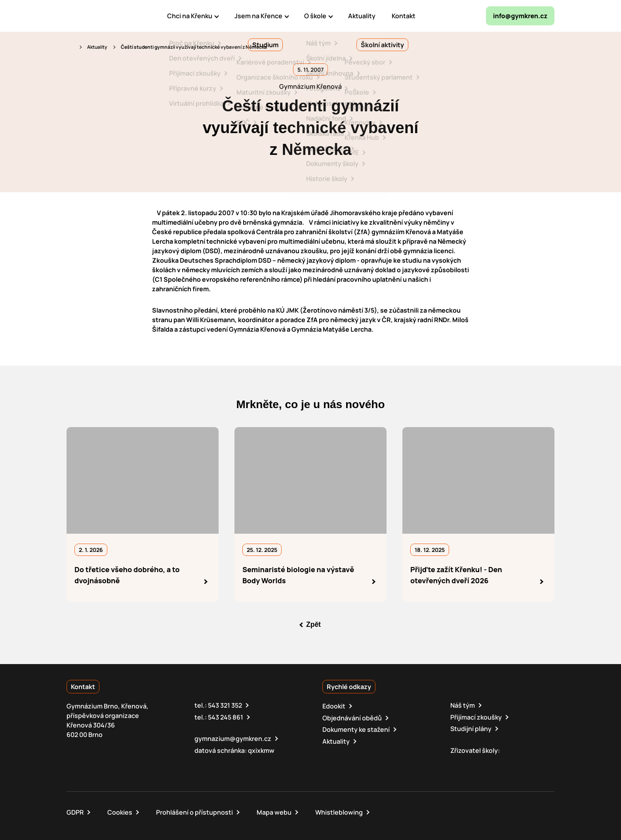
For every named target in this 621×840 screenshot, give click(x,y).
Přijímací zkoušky (476, 717)
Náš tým (463, 705)
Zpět (314, 624)
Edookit (334, 706)
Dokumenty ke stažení (356, 729)
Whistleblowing (339, 811)
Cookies (120, 811)
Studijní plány (471, 728)
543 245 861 (226, 717)
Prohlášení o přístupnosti (194, 811)
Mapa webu (274, 811)
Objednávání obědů (352, 718)
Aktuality (97, 47)
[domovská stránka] (101, 16)
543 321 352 (225, 705)
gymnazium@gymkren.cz (233, 738)
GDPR (75, 811)
